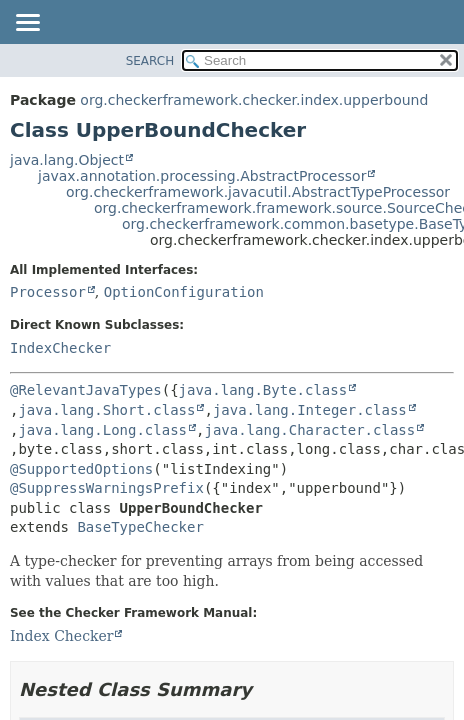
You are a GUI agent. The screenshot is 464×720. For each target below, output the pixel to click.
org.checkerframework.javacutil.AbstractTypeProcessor (258, 192)
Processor (48, 292)
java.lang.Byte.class (263, 390)
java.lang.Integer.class (310, 410)
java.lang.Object (67, 160)
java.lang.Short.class (106, 410)
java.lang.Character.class (309, 430)
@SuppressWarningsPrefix (107, 488)
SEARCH (150, 61)
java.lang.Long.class (102, 430)
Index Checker (61, 636)
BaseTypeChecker (140, 527)
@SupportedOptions (81, 469)
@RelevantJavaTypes (86, 390)
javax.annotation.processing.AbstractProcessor (202, 176)
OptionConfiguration (184, 292)
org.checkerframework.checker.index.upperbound (254, 100)
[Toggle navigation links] (27, 24)
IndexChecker (60, 348)
